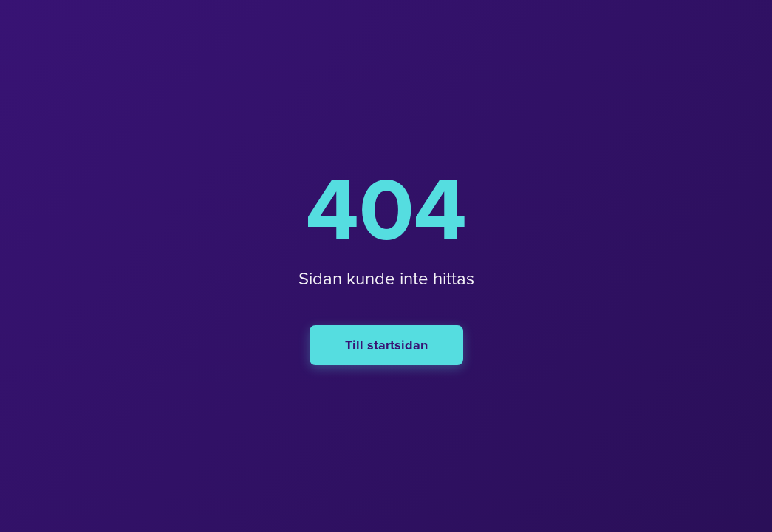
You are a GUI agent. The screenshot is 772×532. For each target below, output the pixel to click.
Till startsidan (386, 345)
